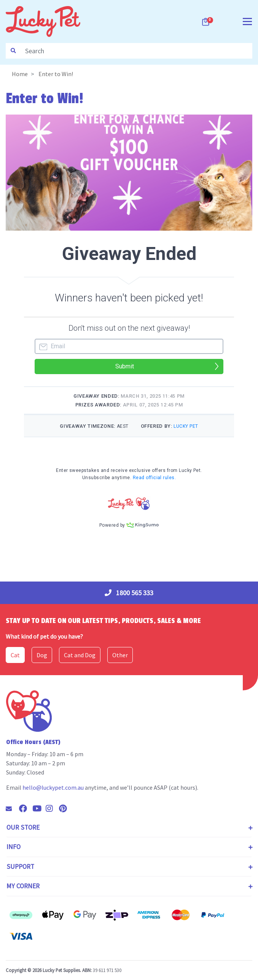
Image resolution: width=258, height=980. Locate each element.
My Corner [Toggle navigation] (23, 886)
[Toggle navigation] (247, 21)
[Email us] (12, 809)
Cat (15, 655)
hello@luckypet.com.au (53, 787)
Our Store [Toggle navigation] (23, 827)
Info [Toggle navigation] (14, 847)
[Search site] (13, 51)
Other (120, 655)
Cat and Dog (80, 655)
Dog (42, 655)
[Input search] (136, 51)
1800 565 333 (129, 593)
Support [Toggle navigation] (20, 867)
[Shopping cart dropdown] (206, 22)
